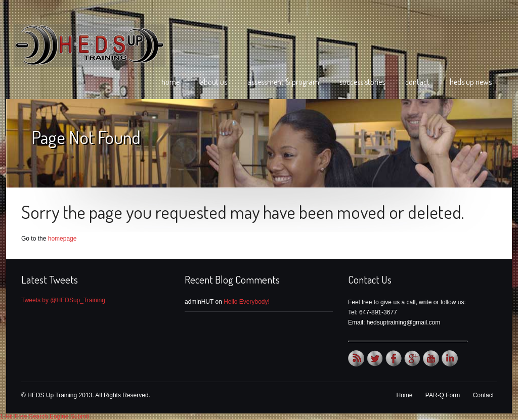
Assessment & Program (283, 82)
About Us (213, 82)
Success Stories (362, 82)
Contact (417, 82)
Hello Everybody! (247, 302)
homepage (62, 239)
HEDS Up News (471, 82)
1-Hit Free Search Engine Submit (45, 416)
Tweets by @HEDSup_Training (63, 300)
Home (170, 82)
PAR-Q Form (443, 395)
